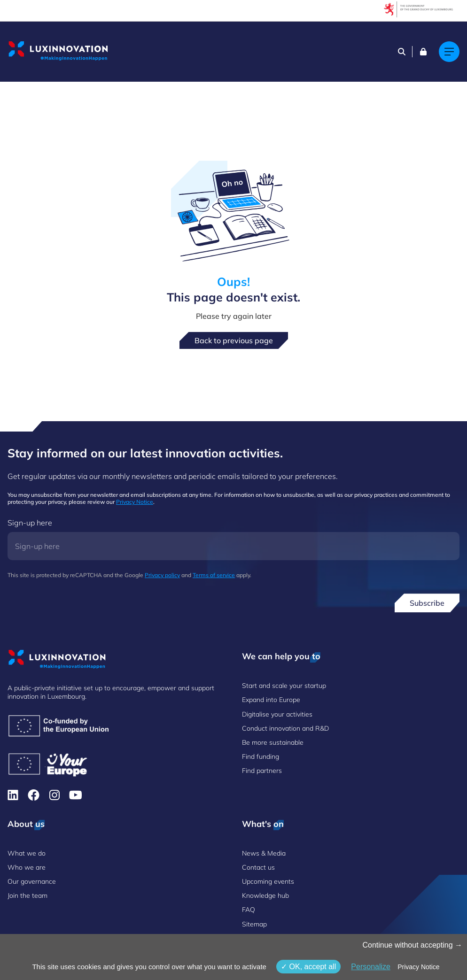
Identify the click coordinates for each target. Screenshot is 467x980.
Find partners (262, 771)
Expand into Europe (271, 700)
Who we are (27, 867)
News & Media (264, 853)
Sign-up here (30, 523)
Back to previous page (234, 340)
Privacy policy (162, 575)
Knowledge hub (265, 895)
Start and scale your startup (284, 686)
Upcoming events (268, 881)
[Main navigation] (449, 52)
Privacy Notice (135, 502)
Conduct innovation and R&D (285, 728)
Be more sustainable (273, 742)
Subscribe (427, 603)
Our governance (32, 881)
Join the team (27, 895)
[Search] (402, 52)
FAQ (249, 910)
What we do (27, 853)
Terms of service (214, 575)
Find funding (261, 756)
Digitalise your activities (277, 714)
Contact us (258, 867)
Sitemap (254, 924)
